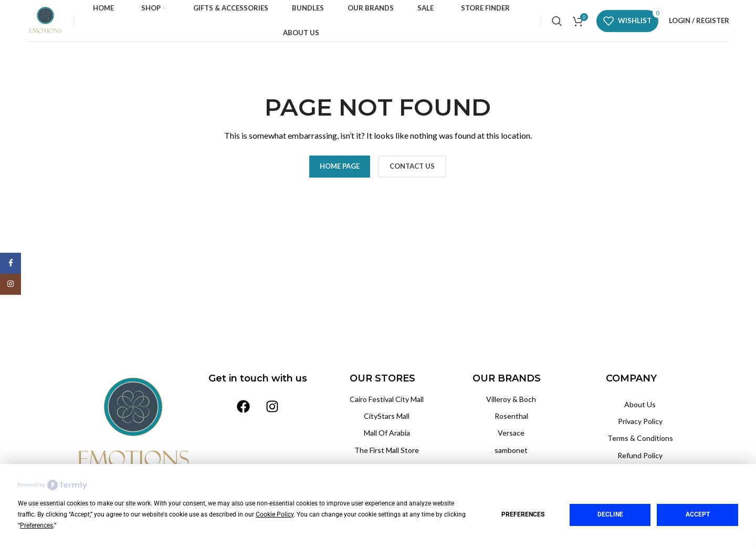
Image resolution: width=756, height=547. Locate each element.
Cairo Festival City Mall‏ (387, 399)
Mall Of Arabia (387, 433)
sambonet (511, 450)
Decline (610, 514)
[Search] (557, 21)
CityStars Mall (387, 416)
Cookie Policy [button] (275, 514)
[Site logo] (45, 20)
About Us (640, 404)
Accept (698, 514)
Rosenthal (511, 416)
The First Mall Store (387, 450)
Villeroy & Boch (511, 399)
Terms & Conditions (640, 438)
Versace (511, 433)
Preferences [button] (36, 525)
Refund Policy (640, 455)
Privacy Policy (640, 421)
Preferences (523, 514)
